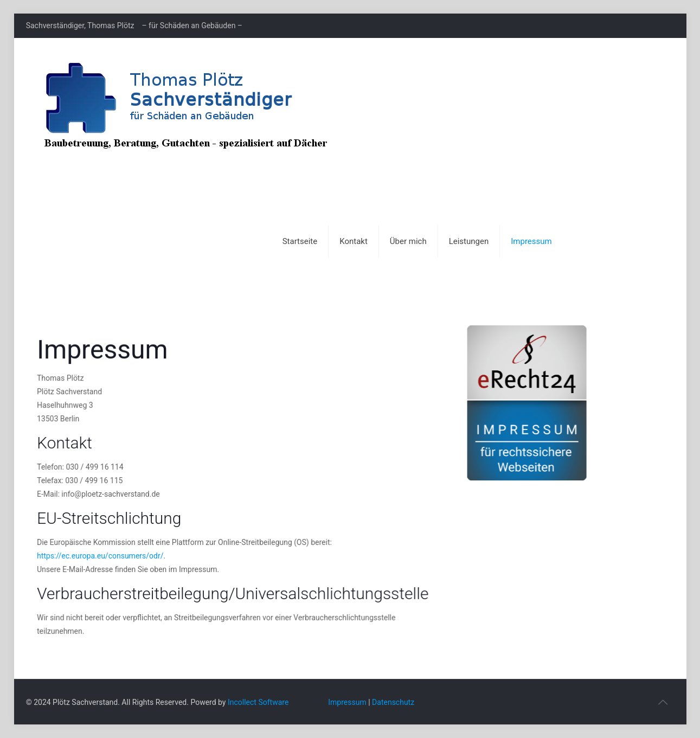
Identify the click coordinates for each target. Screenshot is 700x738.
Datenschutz (393, 702)
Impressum (347, 702)
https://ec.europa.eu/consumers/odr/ (102, 553)
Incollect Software (258, 702)
